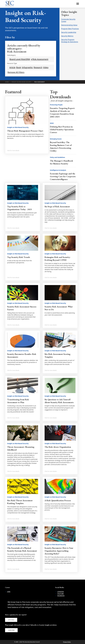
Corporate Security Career (68, 20)
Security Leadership (69, 32)
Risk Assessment (40, 82)
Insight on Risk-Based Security (22, 82)
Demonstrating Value (69, 25)
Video (46, 67)
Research (38, 67)
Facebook (61, 596)
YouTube (60, 594)
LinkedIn (61, 592)
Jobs (9, 592)
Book (19, 67)
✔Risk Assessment (40, 59)
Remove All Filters (16, 72)
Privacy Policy (67, 642)
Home (7, 82)
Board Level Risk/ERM (20, 59)
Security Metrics (67, 36)
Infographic (27, 67)
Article (12, 67)
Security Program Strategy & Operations (70, 41)
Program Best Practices (70, 29)
